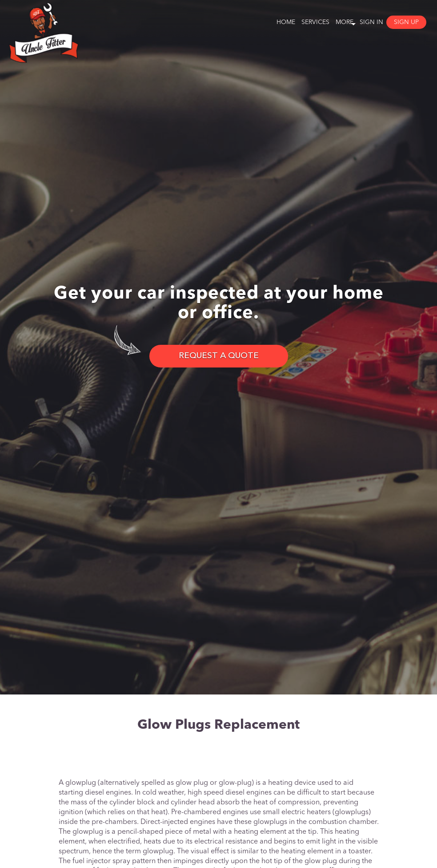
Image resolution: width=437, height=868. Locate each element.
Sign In (371, 22)
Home (286, 22)
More (345, 22)
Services (315, 22)
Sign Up (406, 22)
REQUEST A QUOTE (219, 356)
